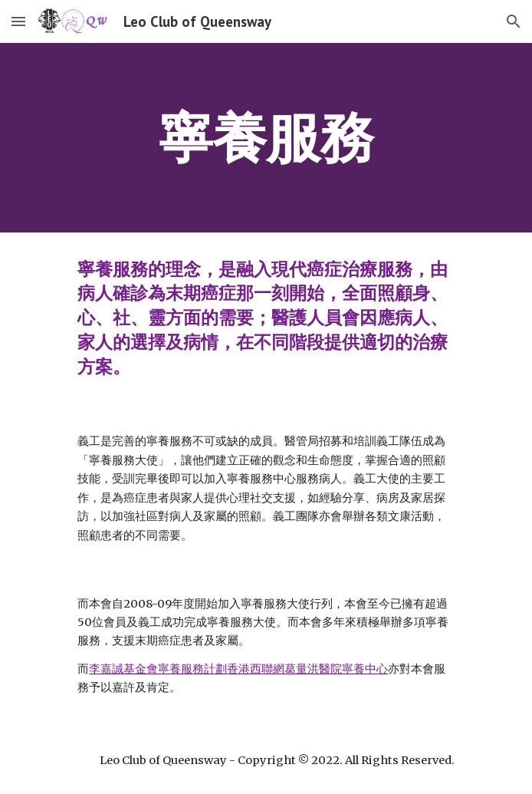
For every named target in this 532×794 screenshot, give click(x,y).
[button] (18, 21)
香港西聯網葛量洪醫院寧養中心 (307, 669)
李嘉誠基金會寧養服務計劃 (158, 669)
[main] (266, 138)
